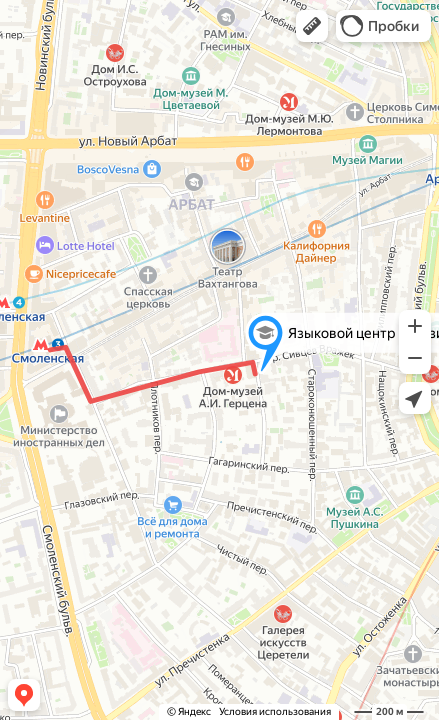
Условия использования (275, 711)
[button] (312, 26)
